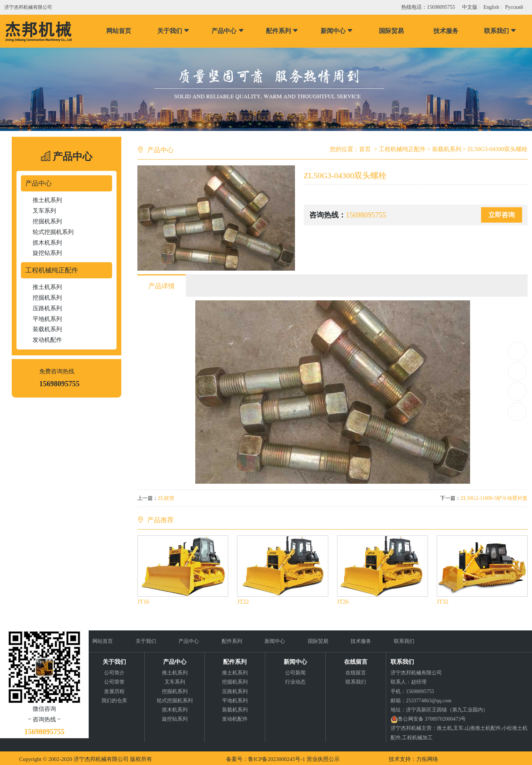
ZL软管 (166, 498)
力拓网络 (427, 759)
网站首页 (119, 31)
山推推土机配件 (483, 728)
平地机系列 (47, 319)
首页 (365, 149)
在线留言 (356, 673)
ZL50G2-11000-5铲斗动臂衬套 (494, 498)
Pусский (514, 7)
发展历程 (114, 691)
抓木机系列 (47, 243)
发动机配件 (47, 340)
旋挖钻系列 (47, 253)
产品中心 (228, 31)
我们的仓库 (114, 701)
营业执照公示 (323, 759)
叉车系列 (44, 211)
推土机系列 (47, 200)
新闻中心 (337, 31)
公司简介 (114, 673)
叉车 (458, 728)
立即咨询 (502, 215)
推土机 (444, 728)
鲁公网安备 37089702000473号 (432, 719)
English (491, 7)
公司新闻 (295, 673)
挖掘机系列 (47, 221)
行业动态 (295, 682)
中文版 (470, 7)
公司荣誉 (114, 682)
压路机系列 (47, 308)
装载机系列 (47, 329)
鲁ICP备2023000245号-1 (277, 759)
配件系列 (282, 31)
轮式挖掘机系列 (53, 232)
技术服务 (446, 31)
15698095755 (517, 351)
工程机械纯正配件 (52, 270)
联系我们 (500, 31)
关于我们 (173, 31)
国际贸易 (391, 31)
